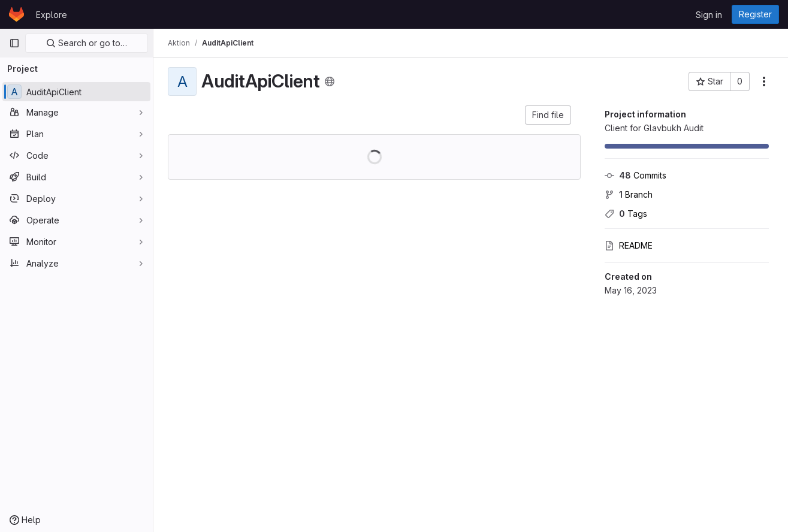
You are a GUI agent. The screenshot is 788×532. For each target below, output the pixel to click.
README (629, 245)
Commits (635, 175)
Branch (629, 194)
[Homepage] (16, 14)
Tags (626, 214)
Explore (52, 15)
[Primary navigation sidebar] (14, 43)
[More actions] (764, 81)
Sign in (709, 15)
